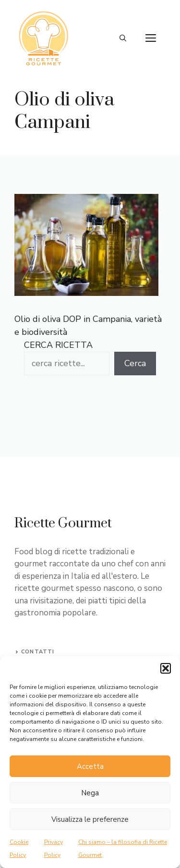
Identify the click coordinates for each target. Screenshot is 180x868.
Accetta (90, 766)
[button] (166, 668)
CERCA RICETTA (58, 345)
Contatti (38, 652)
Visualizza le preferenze (90, 819)
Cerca (135, 363)
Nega (90, 793)
